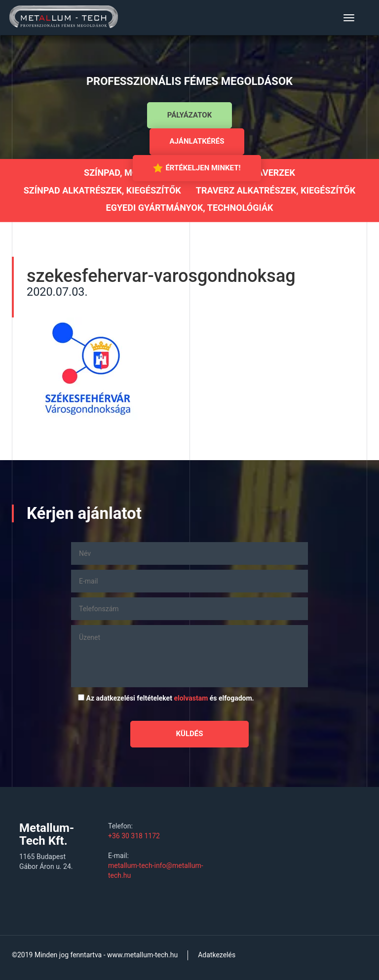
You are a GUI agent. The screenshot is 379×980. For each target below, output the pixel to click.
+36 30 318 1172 (134, 836)
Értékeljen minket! (197, 168)
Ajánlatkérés (197, 141)
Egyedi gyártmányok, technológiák (190, 208)
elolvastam (191, 698)
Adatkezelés (217, 955)
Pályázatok (189, 115)
